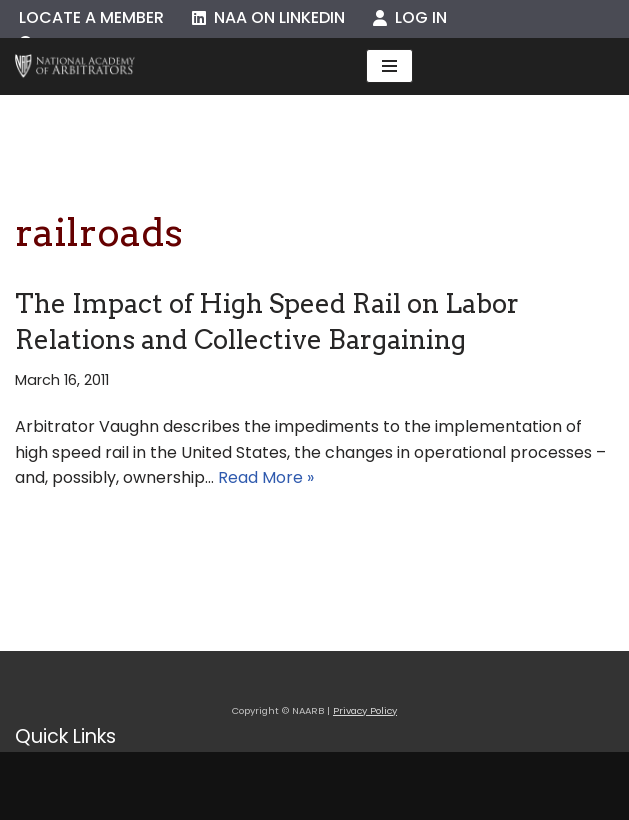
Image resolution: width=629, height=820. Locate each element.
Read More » (266, 477)
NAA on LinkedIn (268, 17)
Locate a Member (91, 17)
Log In (410, 17)
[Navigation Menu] (389, 66)
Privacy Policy (365, 710)
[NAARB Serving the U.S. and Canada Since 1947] (75, 66)
